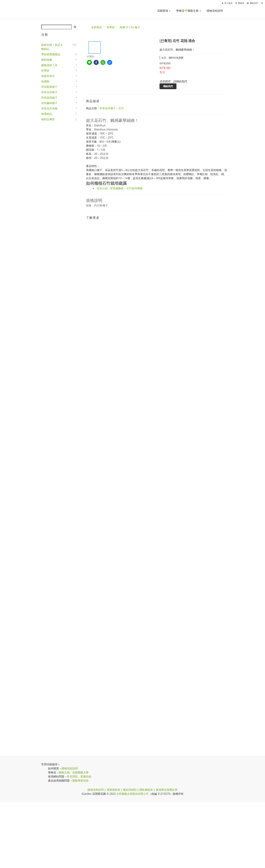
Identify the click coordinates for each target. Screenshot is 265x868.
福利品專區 (48, 119)
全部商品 (97, 27)
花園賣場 (164, 11)
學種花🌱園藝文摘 (188, 11)
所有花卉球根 (49, 108)
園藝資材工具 (49, 65)
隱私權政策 (146, 790)
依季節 (45, 71)
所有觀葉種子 (49, 87)
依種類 (45, 81)
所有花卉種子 (49, 92)
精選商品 (47, 114)
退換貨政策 (113, 790)
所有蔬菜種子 (49, 98)
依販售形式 (48, 76)
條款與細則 (130, 790)
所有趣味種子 (49, 103)
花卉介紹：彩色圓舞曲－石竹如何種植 (120, 188)
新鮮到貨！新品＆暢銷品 (52, 47)
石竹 (121, 108)
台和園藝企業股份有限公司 (132, 794)
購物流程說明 (215, 11)
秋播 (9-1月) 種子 (130, 27)
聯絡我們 (168, 86)
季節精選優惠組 (51, 54)
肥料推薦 (47, 60)
